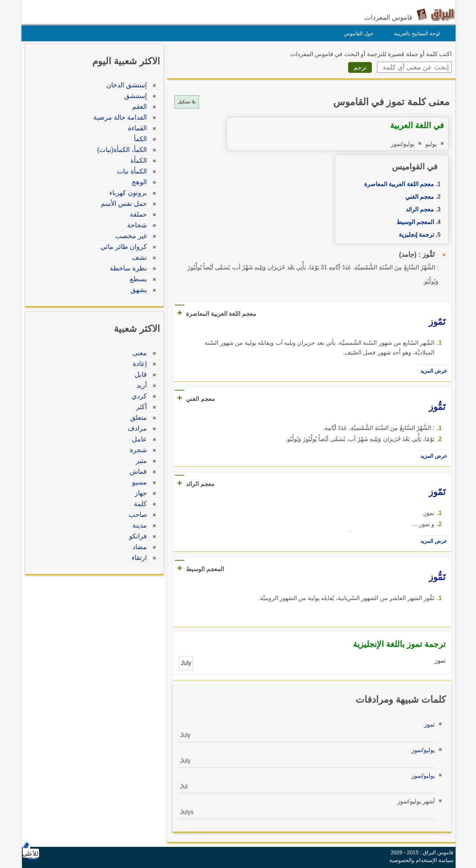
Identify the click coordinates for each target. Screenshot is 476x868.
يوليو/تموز (421, 750)
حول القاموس (357, 33)
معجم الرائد (418, 209)
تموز (427, 724)
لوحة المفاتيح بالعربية (415, 33)
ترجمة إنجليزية (414, 235)
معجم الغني (418, 197)
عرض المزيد (432, 371)
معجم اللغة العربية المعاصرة (397, 184)
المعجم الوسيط (413, 222)
